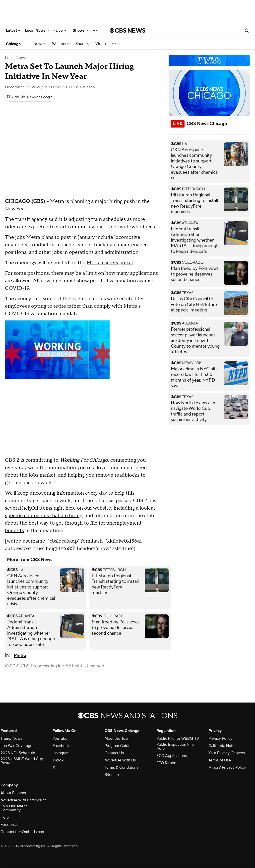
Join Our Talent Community (14, 808)
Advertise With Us (120, 760)
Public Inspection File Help (175, 746)
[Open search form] (247, 30)
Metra (20, 656)
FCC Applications (172, 756)
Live (61, 30)
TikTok (58, 760)
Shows (80, 30)
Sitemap (112, 775)
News (40, 44)
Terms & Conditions (121, 767)
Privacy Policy (220, 738)
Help (5, 817)
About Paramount (16, 793)
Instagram (61, 753)
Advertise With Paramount (23, 800)
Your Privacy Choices (227, 753)
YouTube (60, 738)
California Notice (223, 746)
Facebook (61, 746)
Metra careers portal (110, 263)
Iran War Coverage (16, 746)
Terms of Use (220, 760)
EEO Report (166, 763)
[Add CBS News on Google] (30, 97)
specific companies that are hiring (44, 516)
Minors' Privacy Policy (227, 767)
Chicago (13, 44)
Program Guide (118, 746)
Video (101, 44)
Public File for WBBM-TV (178, 738)
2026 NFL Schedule (18, 753)
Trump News (11, 738)
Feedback (9, 825)
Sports (82, 44)
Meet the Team (118, 738)
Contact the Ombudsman (22, 832)
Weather (61, 44)
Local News (37, 30)
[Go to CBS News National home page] (127, 30)
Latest (13, 30)
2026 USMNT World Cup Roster (22, 761)
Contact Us (114, 753)
